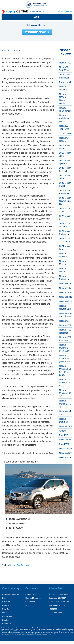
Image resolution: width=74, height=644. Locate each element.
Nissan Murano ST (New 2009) (65, 348)
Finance (5, 613)
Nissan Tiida (65, 288)
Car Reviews (7, 616)
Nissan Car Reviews (19, 565)
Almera (63, 431)
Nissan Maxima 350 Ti (65, 404)
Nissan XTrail (66, 292)
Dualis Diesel (66, 449)
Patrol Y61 (64, 444)
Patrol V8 (64, 435)
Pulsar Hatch (65, 82)
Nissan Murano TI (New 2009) (65, 358)
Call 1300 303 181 (64, 11)
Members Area (31, 594)
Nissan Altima (66, 453)
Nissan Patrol (66, 284)
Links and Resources (33, 598)
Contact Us (6, 624)
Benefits (5, 620)
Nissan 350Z (65, 63)
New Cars (6, 602)
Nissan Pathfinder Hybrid (64, 118)
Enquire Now (37, 32)
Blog (27, 605)
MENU (37, 17)
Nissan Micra (65, 301)
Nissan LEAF (66, 426)
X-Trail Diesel (66, 133)
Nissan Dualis (66, 297)
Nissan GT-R (65, 321)
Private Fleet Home (37, 4)
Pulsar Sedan (66, 440)
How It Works (7, 605)
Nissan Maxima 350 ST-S (65, 383)
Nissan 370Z (65, 325)
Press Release (37, 11)
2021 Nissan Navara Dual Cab (65, 201)
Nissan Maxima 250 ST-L (65, 393)
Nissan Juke (65, 457)
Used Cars (6, 609)
